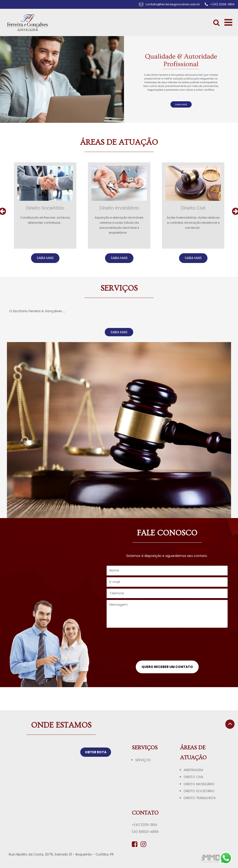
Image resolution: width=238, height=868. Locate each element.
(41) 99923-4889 (145, 832)
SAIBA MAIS (45, 258)
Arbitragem (193, 770)
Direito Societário (199, 791)
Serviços (143, 760)
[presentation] (167, 646)
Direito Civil (194, 777)
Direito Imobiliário (199, 784)
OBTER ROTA (96, 752)
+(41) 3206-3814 (144, 825)
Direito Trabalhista (200, 798)
